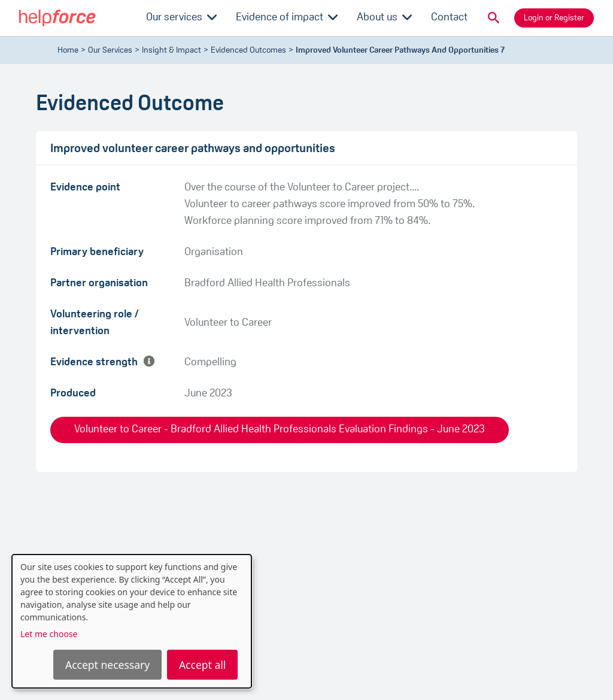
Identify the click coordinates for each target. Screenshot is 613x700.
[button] (494, 18)
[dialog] (132, 621)
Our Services (110, 51)
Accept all (202, 665)
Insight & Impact (172, 51)
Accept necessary (107, 665)
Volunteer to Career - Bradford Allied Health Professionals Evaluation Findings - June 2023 (280, 430)
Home (68, 51)
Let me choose (49, 634)
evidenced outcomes (248, 51)
